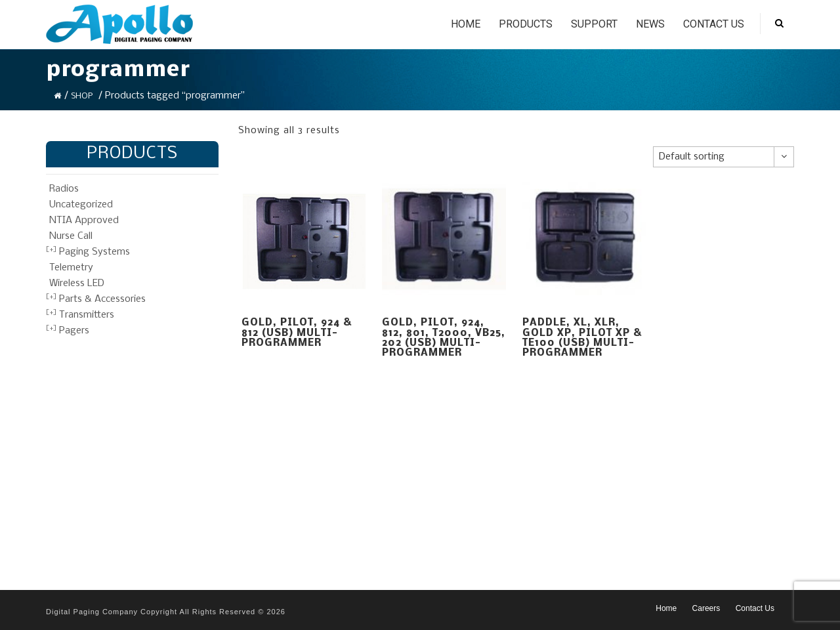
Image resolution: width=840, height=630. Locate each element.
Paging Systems (94, 252)
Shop (82, 96)
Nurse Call (71, 236)
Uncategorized (81, 205)
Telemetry (71, 268)
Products (526, 24)
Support (594, 24)
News (650, 24)
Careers (706, 608)
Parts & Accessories (102, 299)
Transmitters (87, 315)
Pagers (74, 331)
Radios (64, 189)
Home (466, 24)
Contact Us (714, 24)
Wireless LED (77, 283)
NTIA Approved (84, 220)
